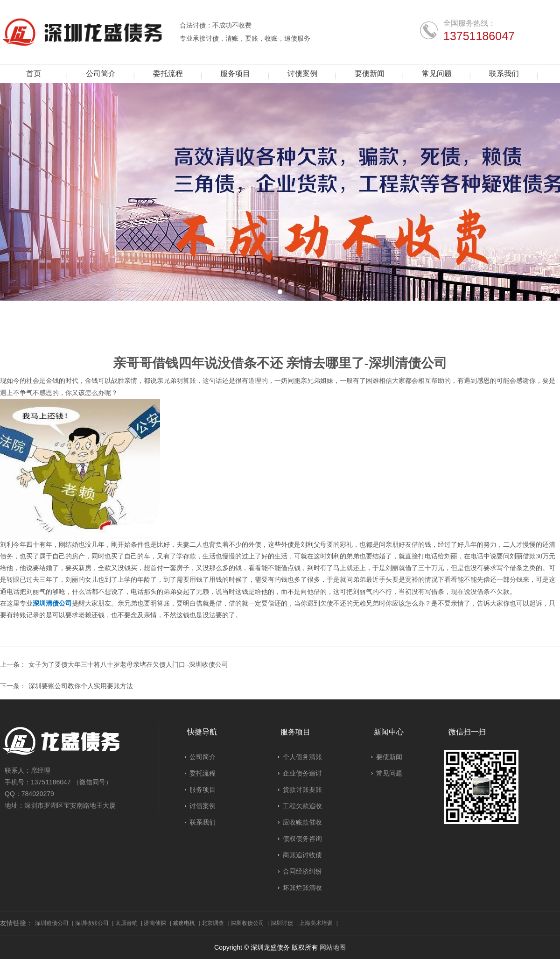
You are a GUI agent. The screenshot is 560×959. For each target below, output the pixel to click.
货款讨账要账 (302, 790)
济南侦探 (155, 923)
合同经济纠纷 (302, 871)
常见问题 (389, 773)
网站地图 (333, 947)
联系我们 (203, 822)
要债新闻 (41, 338)
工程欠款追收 (302, 806)
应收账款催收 (302, 822)
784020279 (38, 794)
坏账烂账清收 (302, 888)
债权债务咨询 (302, 839)
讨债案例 (203, 806)
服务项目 (203, 790)
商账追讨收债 (302, 855)
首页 (17, 338)
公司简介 (203, 757)
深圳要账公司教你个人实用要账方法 (81, 686)
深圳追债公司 (52, 923)
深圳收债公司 (247, 923)
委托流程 (203, 773)
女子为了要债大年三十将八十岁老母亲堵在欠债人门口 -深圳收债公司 (128, 665)
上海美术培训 (316, 923)
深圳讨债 (282, 923)
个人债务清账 (302, 757)
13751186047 (479, 35)
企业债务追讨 (302, 773)
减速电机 (184, 923)
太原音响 (126, 923)
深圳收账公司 (92, 923)
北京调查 (213, 923)
